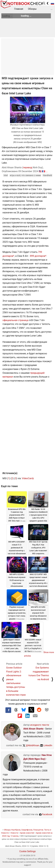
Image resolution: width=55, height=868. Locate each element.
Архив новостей (27, 833)
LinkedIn (46, 745)
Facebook (46, 814)
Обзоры (32, 9)
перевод (28, 167)
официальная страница (15, 320)
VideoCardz (28, 478)
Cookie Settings (28, 851)
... (52, 9)
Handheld (47, 175)
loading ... (7, 16)
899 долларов (38, 256)
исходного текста (40, 725)
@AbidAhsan (31, 745)
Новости (14, 833)
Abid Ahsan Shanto (33, 729)
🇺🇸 (40, 171)
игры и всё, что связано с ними (25, 175)
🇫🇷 (44, 171)
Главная (19, 9)
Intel (6, 175)
